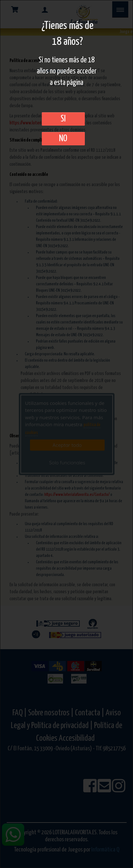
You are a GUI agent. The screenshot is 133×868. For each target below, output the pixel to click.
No (63, 139)
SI (63, 119)
